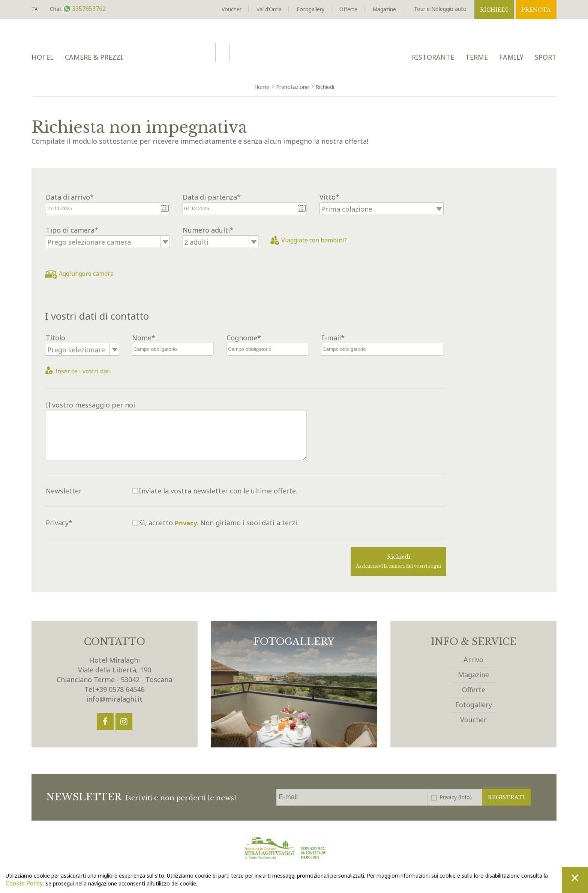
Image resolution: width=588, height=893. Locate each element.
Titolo (55, 338)
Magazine (384, 9)
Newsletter (64, 491)
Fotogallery (310, 9)
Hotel (43, 57)
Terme (477, 57)
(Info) (465, 797)
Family (511, 57)
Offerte (348, 9)
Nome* (144, 338)
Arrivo (473, 660)
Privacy (186, 523)
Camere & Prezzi (94, 57)
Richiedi (494, 10)
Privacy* (59, 523)
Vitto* (329, 197)
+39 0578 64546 (120, 689)
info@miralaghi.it (114, 699)
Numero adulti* (208, 230)
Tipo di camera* (72, 230)
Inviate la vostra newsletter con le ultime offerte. (218, 491)
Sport (546, 57)
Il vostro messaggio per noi (90, 405)
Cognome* (244, 338)
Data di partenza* (212, 197)
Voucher (232, 9)
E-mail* (333, 338)
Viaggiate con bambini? (309, 240)
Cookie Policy (24, 883)
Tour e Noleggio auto (440, 9)
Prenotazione (292, 87)
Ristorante (433, 57)
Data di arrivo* (70, 197)
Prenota (536, 10)
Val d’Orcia (269, 9)
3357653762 (88, 9)
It (34, 9)
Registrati (506, 797)
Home (262, 87)
